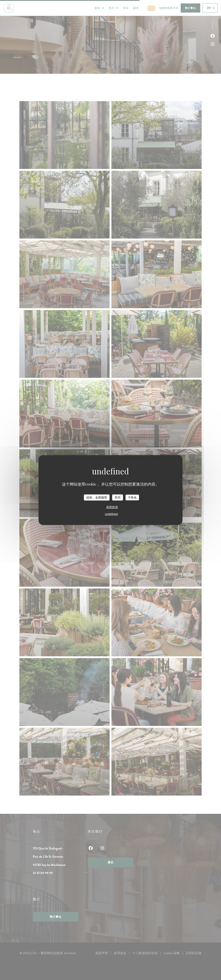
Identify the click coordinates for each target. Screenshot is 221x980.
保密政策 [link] (112, 507)
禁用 (118, 497)
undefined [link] (111, 514)
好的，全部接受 (97, 497)
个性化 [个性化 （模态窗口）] (132, 497)
